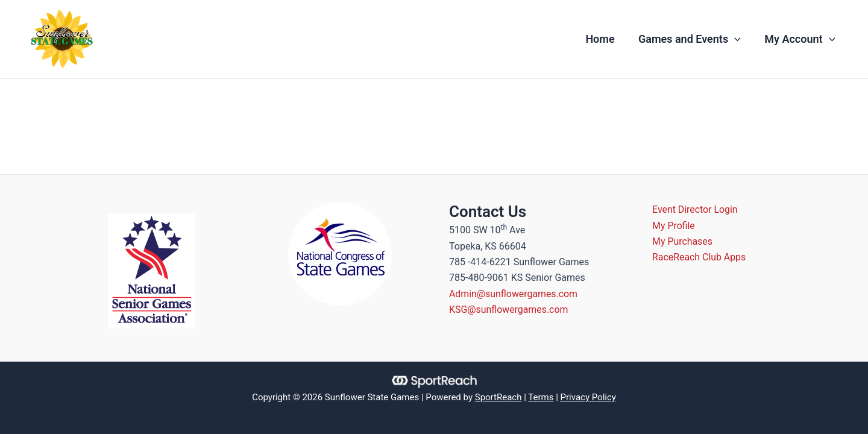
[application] (737, 39)
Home (605, 39)
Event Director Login (696, 209)
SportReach (498, 397)
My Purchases (683, 241)
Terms (541, 397)
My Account (801, 39)
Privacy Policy (588, 397)
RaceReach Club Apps (700, 258)
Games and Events (693, 39)
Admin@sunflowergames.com (514, 294)
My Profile (674, 226)
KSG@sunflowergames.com (509, 310)
